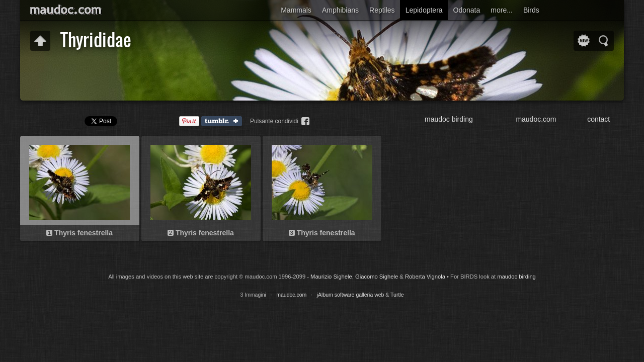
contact (598, 119)
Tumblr (224, 122)
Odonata (467, 10)
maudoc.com (536, 119)
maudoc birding (449, 119)
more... (502, 10)
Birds (531, 10)
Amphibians (340, 10)
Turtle (397, 295)
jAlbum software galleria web (351, 295)
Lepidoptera (424, 10)
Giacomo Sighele (377, 277)
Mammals (296, 10)
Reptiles (382, 10)
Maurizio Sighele (331, 277)
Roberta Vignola (425, 277)
